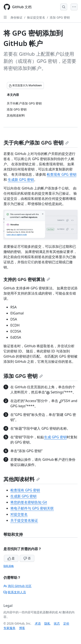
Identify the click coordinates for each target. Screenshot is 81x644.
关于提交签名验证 (24, 520)
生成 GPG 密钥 (55, 437)
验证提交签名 (36, 17)
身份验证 (16, 17)
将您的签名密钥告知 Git (29, 502)
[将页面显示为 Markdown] (25, 85)
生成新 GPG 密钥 (21, 180)
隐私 (47, 623)
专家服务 (10, 628)
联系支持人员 (15, 592)
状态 (57, 623)
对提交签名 (19, 514)
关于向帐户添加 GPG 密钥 (36, 143)
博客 (22, 628)
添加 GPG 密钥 (60, 17)
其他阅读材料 (22, 479)
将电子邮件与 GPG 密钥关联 (32, 508)
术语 (38, 623)
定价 (66, 623)
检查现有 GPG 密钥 (61, 174)
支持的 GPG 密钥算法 (27, 279)
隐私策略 (9, 566)
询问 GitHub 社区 (17, 586)
